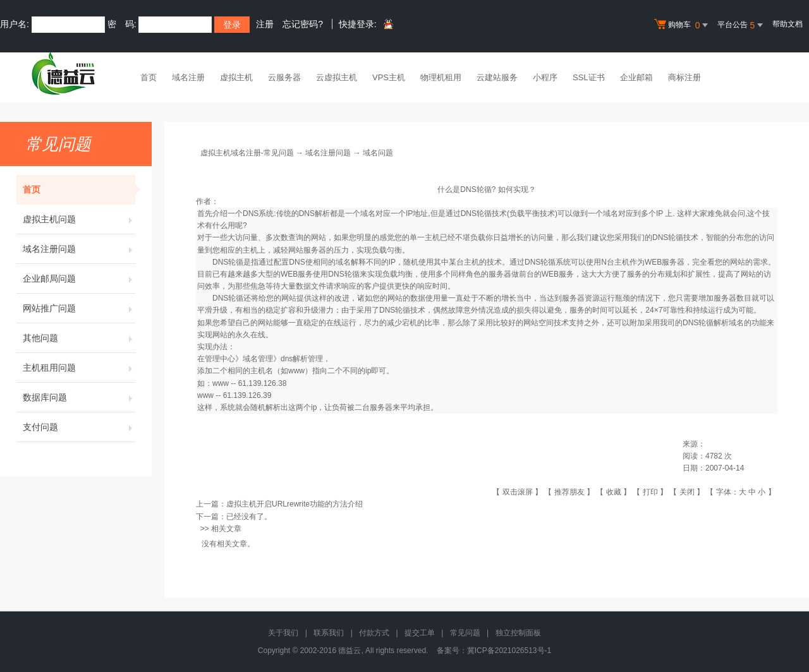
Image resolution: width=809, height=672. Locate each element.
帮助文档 (788, 24)
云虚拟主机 (337, 77)
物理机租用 (441, 77)
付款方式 (374, 633)
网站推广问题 (79, 308)
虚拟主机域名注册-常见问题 (247, 153)
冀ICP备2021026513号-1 (509, 651)
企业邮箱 (636, 77)
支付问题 (79, 427)
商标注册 (684, 77)
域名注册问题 (79, 249)
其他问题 (79, 338)
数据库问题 (79, 397)
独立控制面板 (518, 633)
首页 (149, 77)
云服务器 (284, 77)
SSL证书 (589, 77)
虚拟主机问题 (79, 219)
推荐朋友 (569, 492)
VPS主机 (389, 77)
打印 (650, 492)
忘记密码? (303, 24)
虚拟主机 (236, 77)
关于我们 (283, 633)
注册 (265, 24)
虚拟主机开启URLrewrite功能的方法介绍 (295, 504)
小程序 (545, 77)
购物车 (683, 25)
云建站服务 (497, 77)
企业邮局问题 (79, 279)
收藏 (614, 492)
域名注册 (188, 77)
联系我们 (329, 633)
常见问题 (465, 633)
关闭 (687, 492)
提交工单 (420, 633)
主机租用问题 (79, 368)
